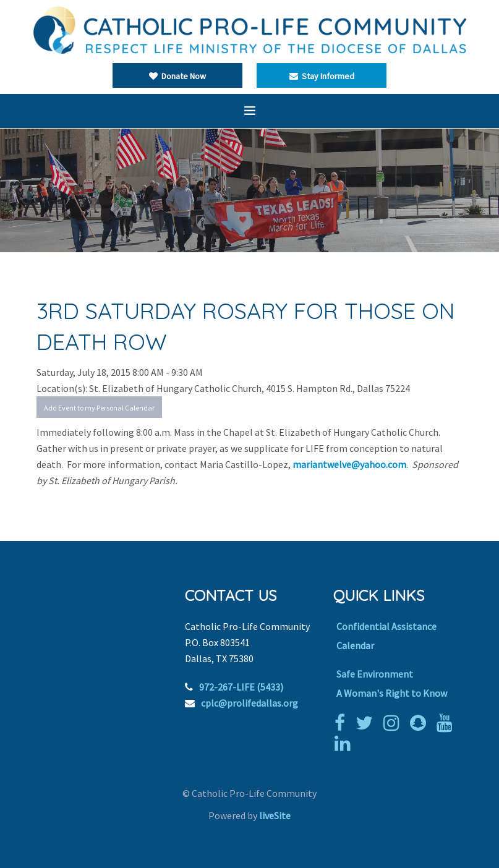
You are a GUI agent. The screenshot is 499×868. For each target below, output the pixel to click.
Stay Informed (322, 76)
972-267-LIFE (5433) (241, 687)
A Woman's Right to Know (392, 693)
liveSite (275, 815)
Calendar (355, 645)
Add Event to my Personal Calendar (99, 408)
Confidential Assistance (386, 626)
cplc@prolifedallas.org (249, 703)
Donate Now (177, 76)
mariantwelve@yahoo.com (349, 464)
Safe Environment (375, 674)
